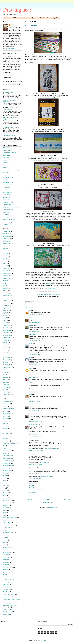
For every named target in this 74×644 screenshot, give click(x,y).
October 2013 (6, 305)
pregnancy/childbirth (8, 567)
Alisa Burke (6, 148)
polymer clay (6, 562)
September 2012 (7, 338)
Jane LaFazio (6, 172)
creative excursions (8, 461)
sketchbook (6, 584)
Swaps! (42, 18)
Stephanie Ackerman (8, 210)
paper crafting (6, 555)
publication (6, 570)
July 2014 (5, 283)
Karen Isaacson (33, 318)
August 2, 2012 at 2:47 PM (36, 437)
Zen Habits (6, 224)
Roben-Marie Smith (8, 202)
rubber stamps (7, 577)
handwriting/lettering (8, 500)
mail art (5, 535)
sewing (5, 582)
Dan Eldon (6, 160)
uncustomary (33, 335)
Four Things (6, 493)
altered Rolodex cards (8, 409)
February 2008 (7, 395)
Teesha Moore (7, 215)
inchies (5, 515)
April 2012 (6, 350)
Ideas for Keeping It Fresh (53, 18)
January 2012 (6, 357)
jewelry (5, 520)
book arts (5, 431)
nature (5, 545)
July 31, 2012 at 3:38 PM (35, 354)
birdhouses (6, 426)
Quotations (35, 18)
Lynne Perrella (7, 187)
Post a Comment (32, 492)
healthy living (6, 505)
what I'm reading (7, 603)
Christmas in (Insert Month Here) (11, 443)
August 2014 (6, 281)
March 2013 (6, 323)
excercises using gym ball (53, 449)
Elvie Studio (6, 165)
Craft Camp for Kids (8, 456)
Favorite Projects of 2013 (9, 135)
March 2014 (6, 293)
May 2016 (5, 253)
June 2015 (6, 258)
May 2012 (5, 347)
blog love (5, 429)
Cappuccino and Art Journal (10, 153)
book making (6, 433)
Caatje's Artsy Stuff (8, 150)
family (4, 488)
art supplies (6, 419)
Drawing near (17, 10)
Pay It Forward (7, 557)
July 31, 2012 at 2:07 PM (35, 331)
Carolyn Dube (6, 155)
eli (30, 310)
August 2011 (6, 370)
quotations (6, 572)
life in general (6, 528)
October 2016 (6, 241)
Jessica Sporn (7, 180)
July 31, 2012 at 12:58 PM (36, 322)
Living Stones (14, 57)
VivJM (31, 368)
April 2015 (6, 263)
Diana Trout (6, 163)
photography (6, 560)
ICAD (31, 303)
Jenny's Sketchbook (8, 177)
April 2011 (6, 380)
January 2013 (6, 328)
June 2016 (6, 251)
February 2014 (7, 296)
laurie (31, 344)
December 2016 (7, 236)
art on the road (7, 414)
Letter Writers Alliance (8, 185)
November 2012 (7, 333)
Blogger (44, 641)
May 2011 (5, 377)
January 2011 (6, 387)
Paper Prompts (51, 288)
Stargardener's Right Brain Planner (12, 207)
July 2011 (5, 372)
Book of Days (6, 436)
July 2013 (5, 313)
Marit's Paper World (8, 192)
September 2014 (7, 278)
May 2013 (5, 318)
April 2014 (6, 291)
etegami (5, 478)
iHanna (5, 168)
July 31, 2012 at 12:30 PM (36, 315)
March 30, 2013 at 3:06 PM (36, 451)
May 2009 (5, 392)
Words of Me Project (8, 222)
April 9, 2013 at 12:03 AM (35, 465)
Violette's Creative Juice (9, 219)
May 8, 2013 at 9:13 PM (35, 478)
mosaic (5, 542)
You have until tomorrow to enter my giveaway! (48, 295)
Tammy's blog (49, 284)
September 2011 (7, 367)
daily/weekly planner (8, 466)
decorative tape (7, 468)
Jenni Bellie (6, 175)
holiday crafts (6, 508)
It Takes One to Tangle (9, 92)
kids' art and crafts (8, 523)
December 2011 (7, 360)
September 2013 (7, 308)
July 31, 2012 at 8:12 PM (35, 365)
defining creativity (7, 471)
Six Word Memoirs (8, 110)
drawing (5, 473)
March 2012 (6, 352)
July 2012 (5, 343)
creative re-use (7, 463)
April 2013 (6, 320)
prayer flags (6, 565)
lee (30, 394)
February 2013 (7, 325)
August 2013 (6, 310)
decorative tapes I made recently (44, 157)
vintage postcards (7, 597)
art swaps (5, 421)
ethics (4, 480)
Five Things (6, 490)
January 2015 (6, 271)
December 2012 (7, 330)
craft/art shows (7, 458)
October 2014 (6, 276)
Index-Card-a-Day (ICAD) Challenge (53, 29)
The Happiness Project (9, 217)
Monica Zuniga (7, 197)
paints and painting (8, 552)
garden (5, 495)
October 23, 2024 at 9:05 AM (36, 489)
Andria (13, 25)
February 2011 (7, 385)
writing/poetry (6, 614)
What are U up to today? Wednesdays (12, 599)
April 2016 (6, 256)
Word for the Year (7, 609)
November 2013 (7, 303)
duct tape (5, 476)
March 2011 (6, 382)
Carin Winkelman (34, 414)
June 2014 (6, 286)
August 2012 (6, 340)
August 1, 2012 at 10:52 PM (36, 402)
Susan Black (6, 212)
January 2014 (6, 298)
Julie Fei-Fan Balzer (8, 182)
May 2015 (5, 261)
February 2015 (7, 268)
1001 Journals (7, 404)
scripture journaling (8, 579)
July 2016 (5, 249)
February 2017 (7, 231)
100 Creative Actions (24, 18)
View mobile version (48, 502)
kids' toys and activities (9, 525)
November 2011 (7, 362)
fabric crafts (6, 485)
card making (6, 441)
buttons (5, 438)
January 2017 (6, 234)
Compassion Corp (7, 451)
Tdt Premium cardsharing (47, 476)
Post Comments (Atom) (52, 508)
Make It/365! (13, 18)
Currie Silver (33, 377)
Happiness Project (8, 503)
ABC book (6, 406)
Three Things (6, 592)
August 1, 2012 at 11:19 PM (36, 411)
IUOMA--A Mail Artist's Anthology (11, 170)
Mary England (6, 195)
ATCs (4, 424)
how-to (5, 510)
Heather (31, 325)
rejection (5, 575)
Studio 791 (6, 587)
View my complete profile (9, 48)
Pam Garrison (6, 200)
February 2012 (7, 355)
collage (5, 448)
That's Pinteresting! (8, 589)
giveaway (5, 498)
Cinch (4, 446)
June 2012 (6, 345)
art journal (6, 411)
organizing (6, 550)
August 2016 (6, 246)
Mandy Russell (7, 190)
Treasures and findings (9, 594)
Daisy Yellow (6, 158)
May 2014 (5, 288)
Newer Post (30, 499)
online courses (7, 547)
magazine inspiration (8, 532)
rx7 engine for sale (44, 462)
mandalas (5, 540)
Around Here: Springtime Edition (11, 127)
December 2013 (7, 300)
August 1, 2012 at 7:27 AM (36, 391)
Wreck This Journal (8, 612)
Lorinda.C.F (32, 405)
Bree (31, 357)
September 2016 (7, 244)
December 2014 (7, 273)
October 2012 (6, 335)
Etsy (4, 483)
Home (6, 18)
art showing (6, 416)
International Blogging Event (10, 518)
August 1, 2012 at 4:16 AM (36, 374)
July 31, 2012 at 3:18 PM (35, 340)
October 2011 (6, 365)
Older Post (67, 499)
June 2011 (6, 375)
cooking (5, 453)
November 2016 (7, 239)
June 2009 (6, 390)
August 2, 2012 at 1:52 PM (36, 421)
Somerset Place (7, 205)
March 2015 (6, 266)
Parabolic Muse (33, 425)
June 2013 (6, 315)
